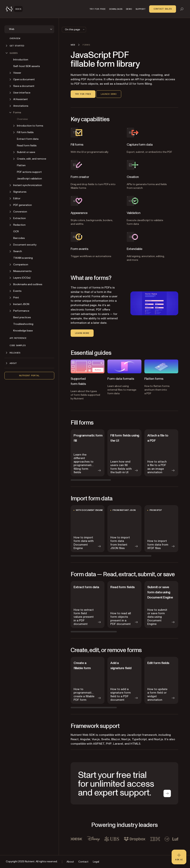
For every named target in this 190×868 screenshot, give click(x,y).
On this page (75, 29)
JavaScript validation (29, 179)
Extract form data (28, 139)
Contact (83, 862)
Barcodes (19, 238)
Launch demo (109, 94)
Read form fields (27, 146)
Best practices (22, 317)
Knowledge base (23, 331)
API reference (18, 338)
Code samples (18, 345)
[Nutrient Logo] (14, 9)
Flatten (21, 165)
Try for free (83, 94)
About (70, 862)
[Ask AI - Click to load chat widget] (179, 857)
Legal (96, 862)
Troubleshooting (23, 324)
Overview (15, 38)
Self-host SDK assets (27, 66)
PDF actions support (29, 172)
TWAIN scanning (23, 258)
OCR (16, 231)
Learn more (82, 333)
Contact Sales (163, 9)
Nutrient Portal (29, 376)
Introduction (21, 60)
